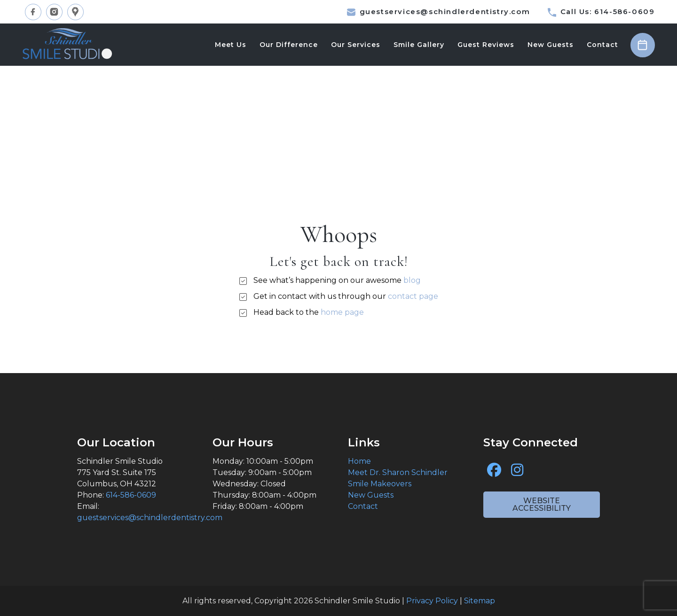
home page (342, 312)
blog (412, 280)
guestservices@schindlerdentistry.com (438, 12)
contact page (413, 296)
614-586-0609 (131, 495)
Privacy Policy (432, 601)
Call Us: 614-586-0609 (601, 12)
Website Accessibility (542, 504)
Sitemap (480, 601)
